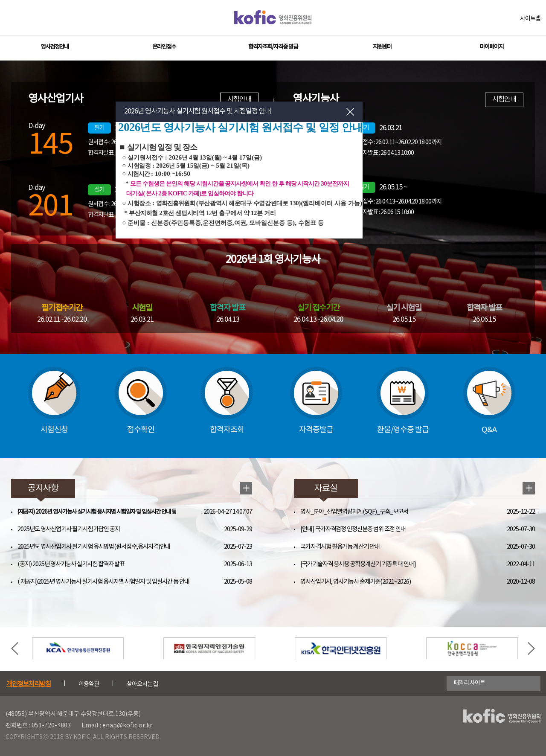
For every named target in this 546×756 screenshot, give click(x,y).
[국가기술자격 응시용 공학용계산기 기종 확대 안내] (358, 564)
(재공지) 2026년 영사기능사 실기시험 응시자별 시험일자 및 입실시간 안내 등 (97, 512)
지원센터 (382, 47)
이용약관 (89, 684)
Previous (15, 648)
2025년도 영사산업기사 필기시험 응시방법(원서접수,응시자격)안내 (94, 547)
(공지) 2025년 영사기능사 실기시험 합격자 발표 (71, 564)
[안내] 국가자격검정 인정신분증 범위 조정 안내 (353, 529)
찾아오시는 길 (142, 684)
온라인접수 (164, 47)
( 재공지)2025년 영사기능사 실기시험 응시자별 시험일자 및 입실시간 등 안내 (103, 582)
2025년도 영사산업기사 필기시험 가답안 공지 (69, 529)
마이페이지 (492, 47)
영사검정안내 (55, 47)
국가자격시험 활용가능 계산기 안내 (340, 547)
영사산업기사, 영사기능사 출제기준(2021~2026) (356, 582)
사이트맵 (530, 19)
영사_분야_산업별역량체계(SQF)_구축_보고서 (354, 512)
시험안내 (504, 100)
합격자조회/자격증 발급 (273, 47)
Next (531, 648)
